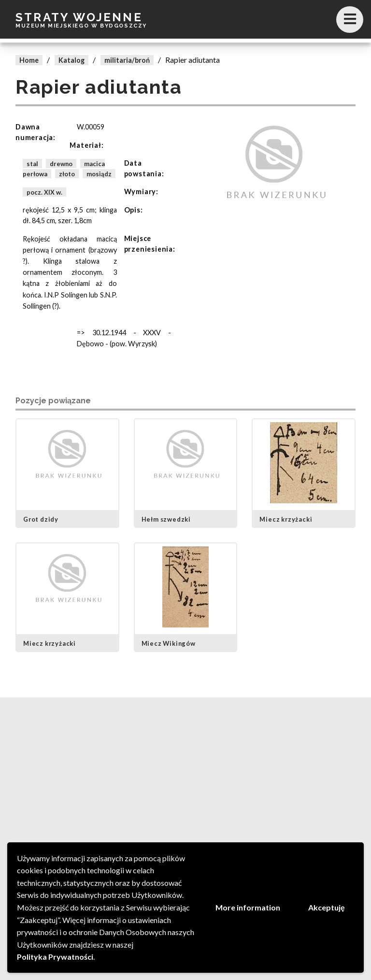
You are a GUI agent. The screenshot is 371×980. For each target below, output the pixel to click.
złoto (67, 174)
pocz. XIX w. (44, 192)
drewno (61, 163)
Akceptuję (327, 907)
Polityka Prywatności (55, 957)
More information (248, 907)
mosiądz (99, 174)
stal (32, 163)
